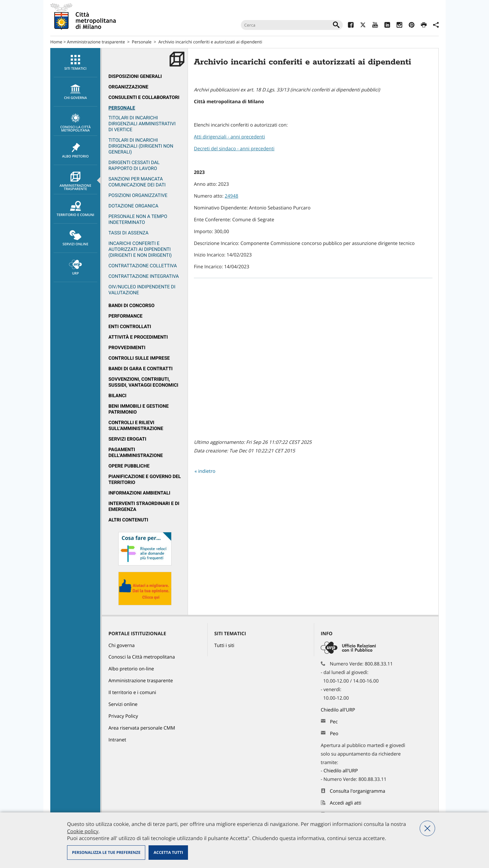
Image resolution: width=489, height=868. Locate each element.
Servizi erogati (127, 439)
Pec (334, 722)
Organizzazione (128, 87)
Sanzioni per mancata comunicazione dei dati (137, 182)
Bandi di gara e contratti (140, 369)
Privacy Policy (123, 716)
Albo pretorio (75, 151)
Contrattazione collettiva (143, 266)
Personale (142, 42)
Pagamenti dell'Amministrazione (136, 453)
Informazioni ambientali (139, 493)
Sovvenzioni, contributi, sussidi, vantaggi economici (143, 382)
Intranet (117, 740)
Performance (126, 316)
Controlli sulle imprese (139, 358)
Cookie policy (83, 831)
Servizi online (75, 238)
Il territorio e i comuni (132, 693)
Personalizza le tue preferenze (106, 852)
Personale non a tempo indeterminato (138, 219)
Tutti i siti (224, 646)
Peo (334, 734)
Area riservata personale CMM (142, 728)
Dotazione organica (133, 206)
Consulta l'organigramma (358, 791)
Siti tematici (75, 63)
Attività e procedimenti (138, 337)
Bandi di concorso (131, 306)
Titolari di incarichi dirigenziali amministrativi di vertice (142, 124)
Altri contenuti (128, 520)
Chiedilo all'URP (338, 710)
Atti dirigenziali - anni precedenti (229, 137)
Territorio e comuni (75, 209)
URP (75, 268)
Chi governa (122, 646)
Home (56, 42)
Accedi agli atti (346, 803)
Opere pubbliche (129, 466)
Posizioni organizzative (138, 195)
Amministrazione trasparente (96, 42)
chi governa (75, 92)
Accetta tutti (168, 852)
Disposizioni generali (135, 76)
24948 (232, 196)
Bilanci (117, 396)
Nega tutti (427, 828)
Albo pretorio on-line (131, 669)
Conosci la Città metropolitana (75, 123)
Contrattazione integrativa (144, 276)
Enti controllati (130, 327)
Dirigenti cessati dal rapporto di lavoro (134, 166)
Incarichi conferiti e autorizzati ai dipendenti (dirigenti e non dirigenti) (140, 249)
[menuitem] (75, 63)
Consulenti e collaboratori (144, 97)
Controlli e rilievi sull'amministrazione (136, 426)
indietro (207, 471)
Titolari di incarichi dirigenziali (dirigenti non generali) (141, 146)
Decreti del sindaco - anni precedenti (234, 149)
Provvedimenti (127, 348)
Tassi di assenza (128, 233)
